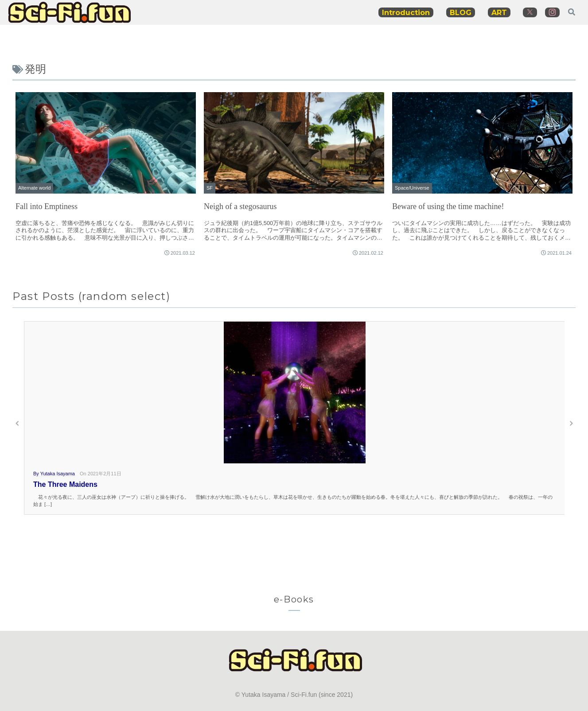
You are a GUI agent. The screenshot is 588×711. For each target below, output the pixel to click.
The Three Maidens (65, 484)
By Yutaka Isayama (54, 474)
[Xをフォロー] (530, 12)
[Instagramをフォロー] (552, 12)
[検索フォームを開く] (572, 12)
